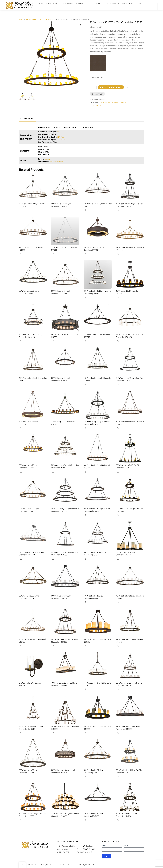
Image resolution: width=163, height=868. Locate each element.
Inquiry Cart (97, 94)
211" (59, 134)
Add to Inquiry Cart (111, 87)
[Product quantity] (93, 87)
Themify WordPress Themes (89, 865)
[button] (80, 25)
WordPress (75, 865)
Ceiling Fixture (105, 102)
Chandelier (115, 102)
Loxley (47, 159)
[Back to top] (22, 865)
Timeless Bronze (56, 162)
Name (104, 845)
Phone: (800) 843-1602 (86, 849)
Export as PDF (96, 105)
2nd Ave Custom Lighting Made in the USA (43, 865)
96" (59, 132)
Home (21, 19)
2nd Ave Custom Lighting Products (39, 19)
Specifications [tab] (27, 118)
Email (126, 845)
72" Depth (61, 137)
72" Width (60, 140)
